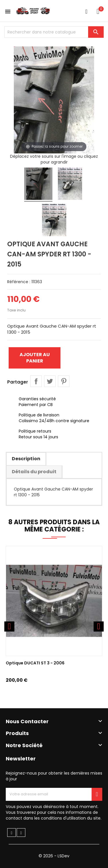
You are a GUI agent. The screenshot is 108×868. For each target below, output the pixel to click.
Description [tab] (26, 459)
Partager (36, 381)
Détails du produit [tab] (34, 472)
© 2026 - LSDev (54, 856)
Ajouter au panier (35, 358)
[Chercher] (54, 32)
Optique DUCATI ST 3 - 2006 (35, 663)
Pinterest (64, 381)
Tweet (50, 381)
